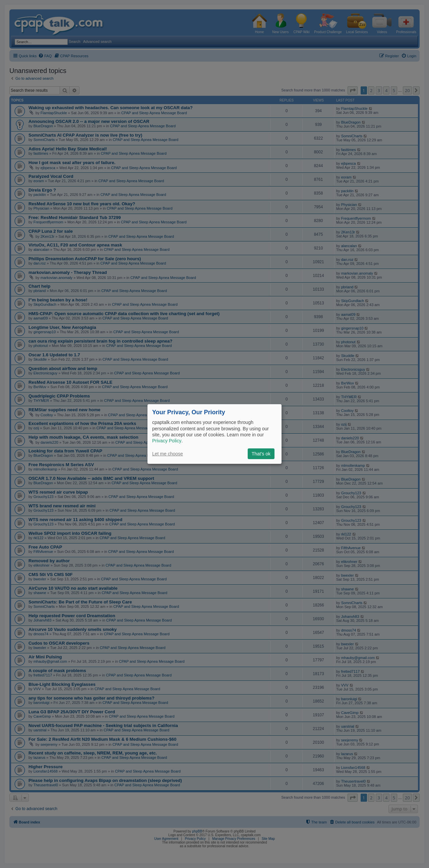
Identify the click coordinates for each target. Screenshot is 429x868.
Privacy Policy (167, 441)
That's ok (261, 454)
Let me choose (168, 454)
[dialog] (214, 434)
